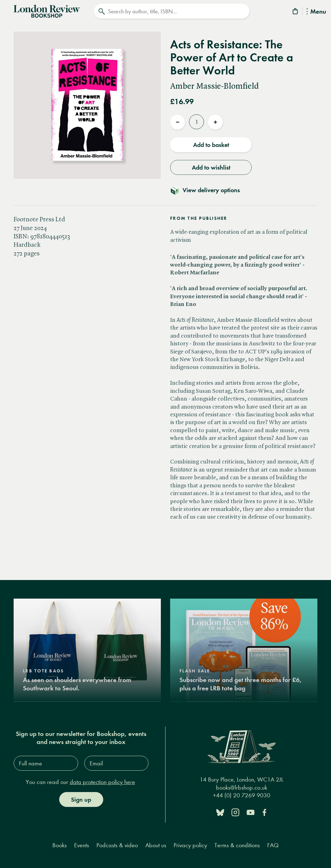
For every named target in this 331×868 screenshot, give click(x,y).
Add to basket (211, 145)
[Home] (47, 11)
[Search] (172, 11)
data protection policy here (102, 782)
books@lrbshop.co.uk (242, 788)
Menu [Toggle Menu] (316, 12)
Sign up (81, 799)
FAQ (273, 845)
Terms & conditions (237, 845)
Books (60, 845)
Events (82, 845)
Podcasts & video (117, 845)
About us (156, 845)
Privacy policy (190, 845)
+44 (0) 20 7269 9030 (242, 795)
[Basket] (296, 12)
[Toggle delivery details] (209, 190)
